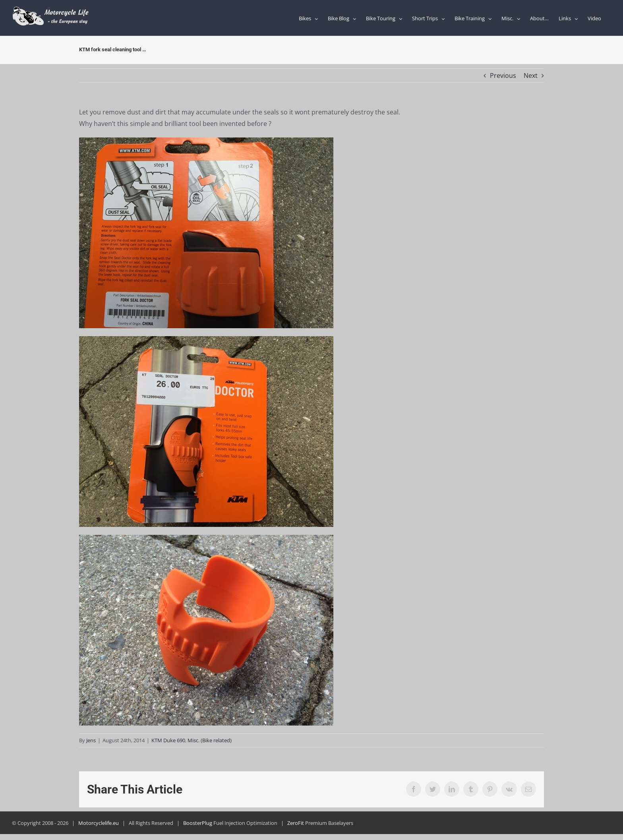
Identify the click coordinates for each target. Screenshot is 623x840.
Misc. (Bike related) (210, 740)
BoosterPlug (198, 823)
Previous (503, 75)
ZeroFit (296, 823)
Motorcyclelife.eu (99, 823)
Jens (91, 740)
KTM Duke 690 (168, 740)
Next (531, 75)
